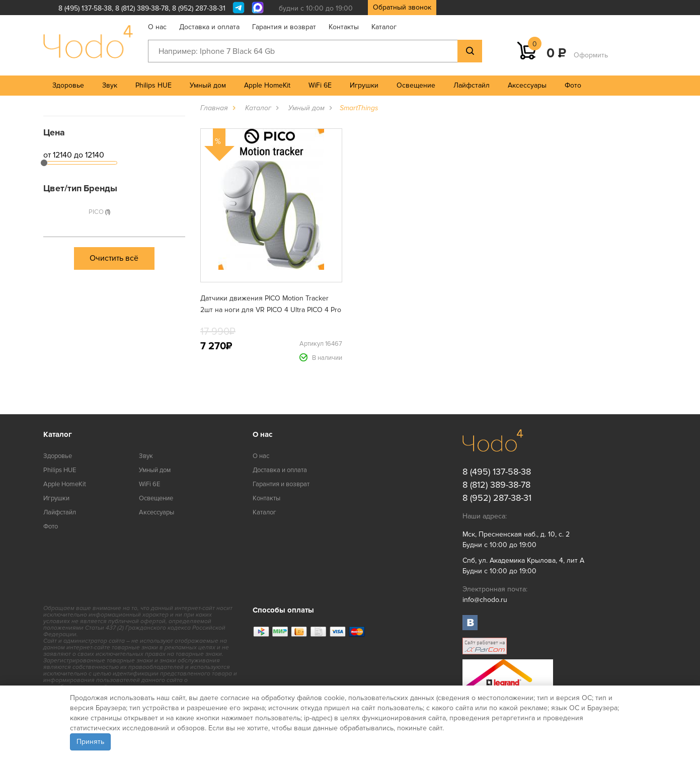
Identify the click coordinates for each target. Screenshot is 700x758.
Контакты (344, 27)
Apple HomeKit (267, 85)
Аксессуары (527, 85)
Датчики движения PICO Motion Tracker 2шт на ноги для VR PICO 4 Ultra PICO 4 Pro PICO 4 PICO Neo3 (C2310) (271, 310)
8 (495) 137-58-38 (85, 8)
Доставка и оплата (209, 27)
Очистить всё (114, 258)
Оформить (591, 55)
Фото (573, 85)
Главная (214, 108)
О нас (157, 27)
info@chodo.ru (485, 600)
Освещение (416, 85)
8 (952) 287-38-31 (199, 8)
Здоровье (68, 85)
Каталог (384, 27)
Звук (110, 85)
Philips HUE (153, 85)
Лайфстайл (472, 85)
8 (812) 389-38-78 (142, 8)
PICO (99, 212)
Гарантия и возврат (284, 27)
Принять (90, 742)
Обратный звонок (402, 7)
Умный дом (208, 85)
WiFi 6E (320, 85)
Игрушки (364, 85)
